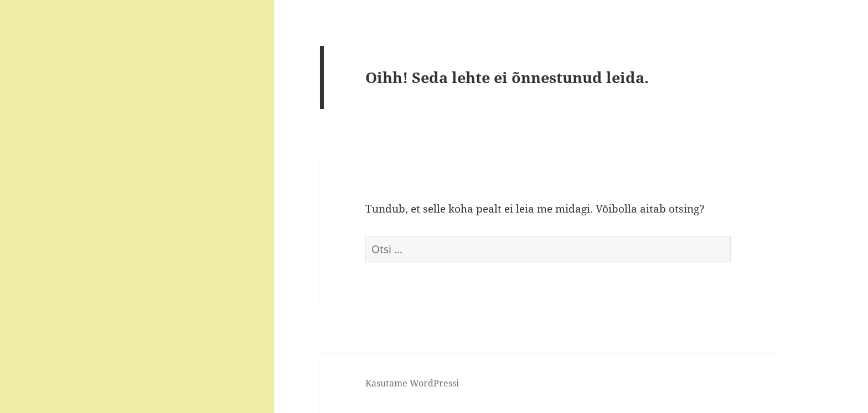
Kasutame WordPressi (412, 383)
